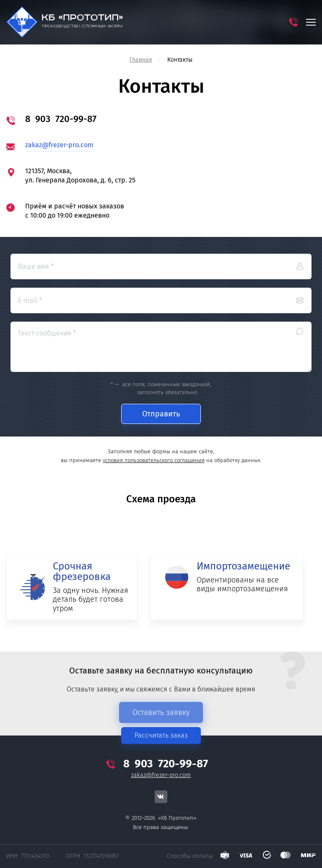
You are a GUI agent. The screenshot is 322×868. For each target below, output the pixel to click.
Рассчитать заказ (161, 735)
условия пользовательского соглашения (154, 460)
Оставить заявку (161, 712)
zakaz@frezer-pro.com (59, 145)
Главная (141, 60)
